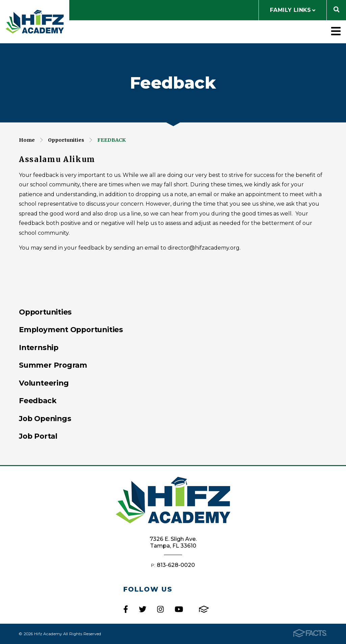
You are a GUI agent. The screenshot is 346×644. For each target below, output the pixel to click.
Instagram (160, 609)
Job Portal (38, 436)
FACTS (204, 609)
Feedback (112, 140)
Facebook (126, 609)
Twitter (143, 609)
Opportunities (66, 140)
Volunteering (44, 383)
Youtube (179, 609)
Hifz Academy (35, 22)
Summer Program (53, 365)
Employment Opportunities (71, 329)
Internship (39, 347)
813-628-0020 (176, 565)
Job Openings (45, 418)
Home (27, 140)
